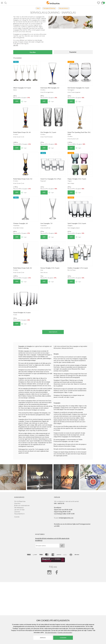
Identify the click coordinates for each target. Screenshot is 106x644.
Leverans (17, 512)
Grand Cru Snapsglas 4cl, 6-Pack (51, 179)
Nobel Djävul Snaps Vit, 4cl (22, 132)
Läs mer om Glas (19, 510)
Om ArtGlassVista (20, 501)
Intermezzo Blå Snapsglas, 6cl (50, 88)
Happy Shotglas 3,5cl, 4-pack (77, 179)
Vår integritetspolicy (51, 632)
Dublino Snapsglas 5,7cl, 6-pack (78, 268)
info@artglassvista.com (66, 518)
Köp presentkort (19, 514)
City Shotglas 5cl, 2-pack (48, 132)
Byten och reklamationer (22, 505)
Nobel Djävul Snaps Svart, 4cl (23, 179)
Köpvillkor (17, 503)
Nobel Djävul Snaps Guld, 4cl (23, 268)
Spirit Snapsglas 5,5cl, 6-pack (77, 223)
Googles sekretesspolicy (65, 632)
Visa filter (33, 52)
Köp (17, 101)
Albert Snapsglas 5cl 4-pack (22, 88)
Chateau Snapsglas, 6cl (20, 223)
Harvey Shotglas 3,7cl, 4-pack (50, 268)
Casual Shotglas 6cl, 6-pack (22, 312)
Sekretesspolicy (19, 508)
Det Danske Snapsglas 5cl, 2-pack (78, 88)
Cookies (17, 517)
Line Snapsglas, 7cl (46, 223)
